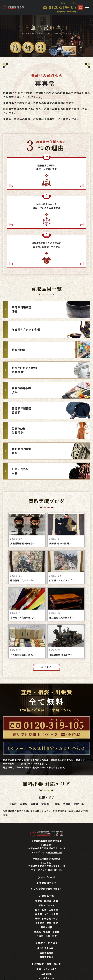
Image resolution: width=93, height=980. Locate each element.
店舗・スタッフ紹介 (47, 969)
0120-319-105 (55, 852)
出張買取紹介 (47, 953)
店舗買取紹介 (47, 957)
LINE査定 (47, 974)
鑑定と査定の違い (47, 948)
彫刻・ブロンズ (47, 905)
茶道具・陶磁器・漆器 (47, 901)
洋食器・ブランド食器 (47, 914)
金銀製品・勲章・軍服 (47, 923)
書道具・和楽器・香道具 (47, 932)
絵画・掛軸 (47, 927)
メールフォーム (47, 978)
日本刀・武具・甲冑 (47, 936)
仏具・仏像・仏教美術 (47, 910)
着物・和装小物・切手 (47, 919)
